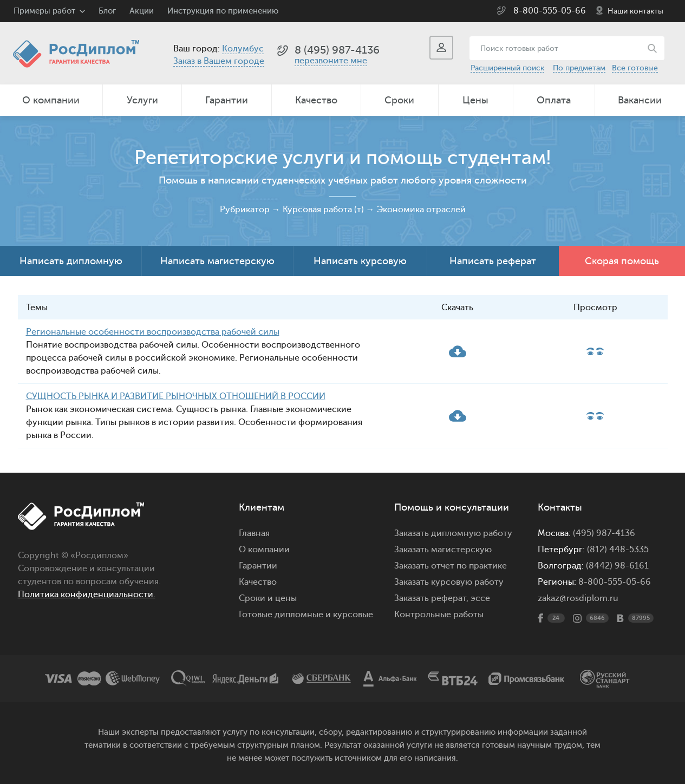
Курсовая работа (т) (323, 210)
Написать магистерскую (217, 261)
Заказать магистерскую (443, 550)
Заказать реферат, (431, 598)
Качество (316, 100)
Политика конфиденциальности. (87, 594)
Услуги (142, 100)
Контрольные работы (439, 615)
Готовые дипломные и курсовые (306, 615)
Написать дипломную (71, 261)
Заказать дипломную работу (453, 533)
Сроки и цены (268, 598)
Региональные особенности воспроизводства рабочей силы (153, 332)
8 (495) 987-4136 (337, 50)
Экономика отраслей (421, 210)
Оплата (554, 100)
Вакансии (640, 100)
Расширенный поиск (507, 68)
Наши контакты (635, 11)
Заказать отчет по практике (451, 566)
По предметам (579, 68)
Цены (475, 100)
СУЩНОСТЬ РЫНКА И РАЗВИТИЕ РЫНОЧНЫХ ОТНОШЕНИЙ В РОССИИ (176, 396)
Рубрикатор (245, 210)
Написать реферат (493, 261)
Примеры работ (44, 11)
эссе (480, 598)
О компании (51, 100)
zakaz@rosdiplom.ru (578, 598)
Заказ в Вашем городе (219, 61)
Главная (254, 533)
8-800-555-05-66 (550, 11)
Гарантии (227, 100)
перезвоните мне (331, 61)
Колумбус (243, 49)
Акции (142, 11)
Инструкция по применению (223, 11)
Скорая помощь (622, 261)
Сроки (399, 100)
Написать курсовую (360, 261)
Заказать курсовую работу (449, 582)
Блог (107, 11)
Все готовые (635, 68)
